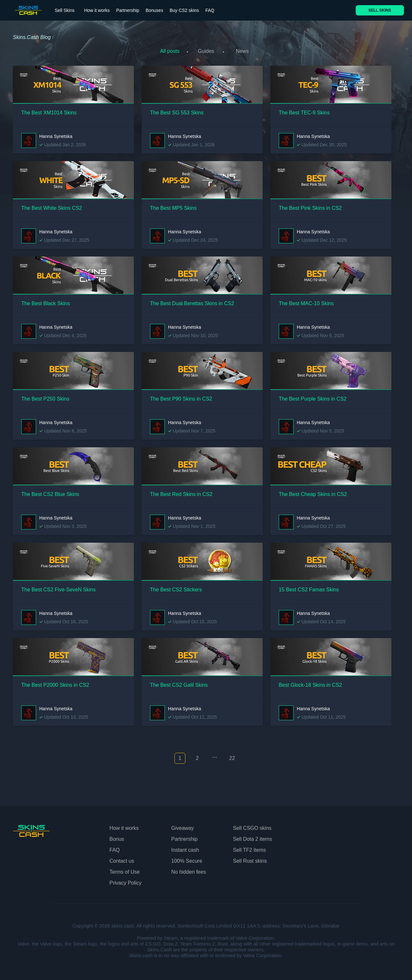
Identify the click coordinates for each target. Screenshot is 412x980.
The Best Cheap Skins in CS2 (313, 492)
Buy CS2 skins (184, 10)
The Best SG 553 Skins (177, 111)
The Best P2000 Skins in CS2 (55, 683)
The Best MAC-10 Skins (306, 301)
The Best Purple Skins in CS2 (313, 397)
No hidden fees (189, 870)
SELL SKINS (380, 10)
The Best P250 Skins (45, 397)
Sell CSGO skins (252, 826)
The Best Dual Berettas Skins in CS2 (192, 301)
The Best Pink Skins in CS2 (310, 206)
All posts (168, 51)
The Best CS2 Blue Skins (50, 492)
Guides (206, 51)
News (244, 51)
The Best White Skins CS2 (52, 206)
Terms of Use (125, 870)
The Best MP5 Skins (173, 206)
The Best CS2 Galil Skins (179, 683)
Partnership (128, 10)
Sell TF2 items (249, 848)
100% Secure (187, 859)
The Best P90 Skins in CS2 (181, 397)
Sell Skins (65, 10)
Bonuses (154, 10)
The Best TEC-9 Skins (304, 111)
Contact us (122, 859)
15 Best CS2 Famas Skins (309, 588)
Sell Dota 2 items (253, 837)
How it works (97, 10)
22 (232, 757)
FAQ (210, 10)
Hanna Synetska (56, 134)
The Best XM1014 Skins (49, 111)
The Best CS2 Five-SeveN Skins (58, 588)
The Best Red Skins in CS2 (181, 492)
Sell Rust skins (250, 859)
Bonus (117, 837)
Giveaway (183, 826)
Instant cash (185, 848)
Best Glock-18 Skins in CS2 (310, 683)
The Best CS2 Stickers (176, 588)
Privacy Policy (126, 881)
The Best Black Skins (46, 301)
